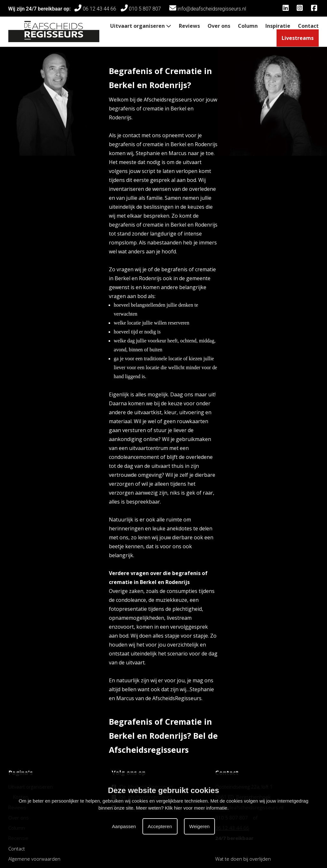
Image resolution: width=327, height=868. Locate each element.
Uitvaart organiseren (141, 26)
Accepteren (160, 826)
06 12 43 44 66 (95, 9)
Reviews (189, 26)
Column (248, 26)
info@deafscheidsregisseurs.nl (208, 9)
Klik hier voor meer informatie (196, 808)
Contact (308, 26)
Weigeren (200, 826)
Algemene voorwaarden (34, 859)
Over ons (219, 26)
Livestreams (298, 38)
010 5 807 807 (143, 9)
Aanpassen (124, 826)
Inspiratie (278, 26)
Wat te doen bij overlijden (243, 859)
